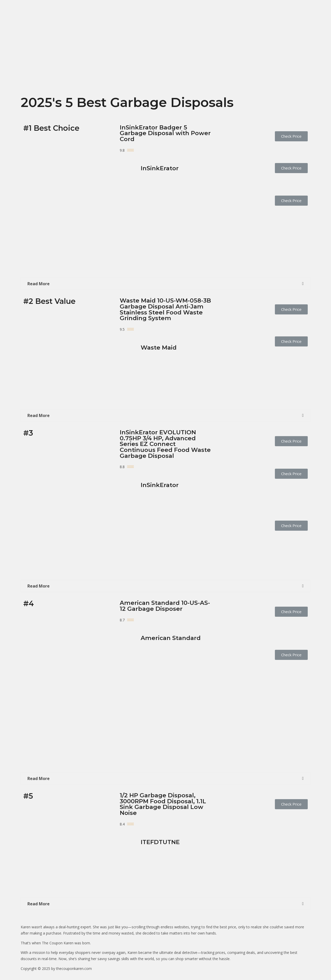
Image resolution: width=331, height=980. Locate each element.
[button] (291, 136)
